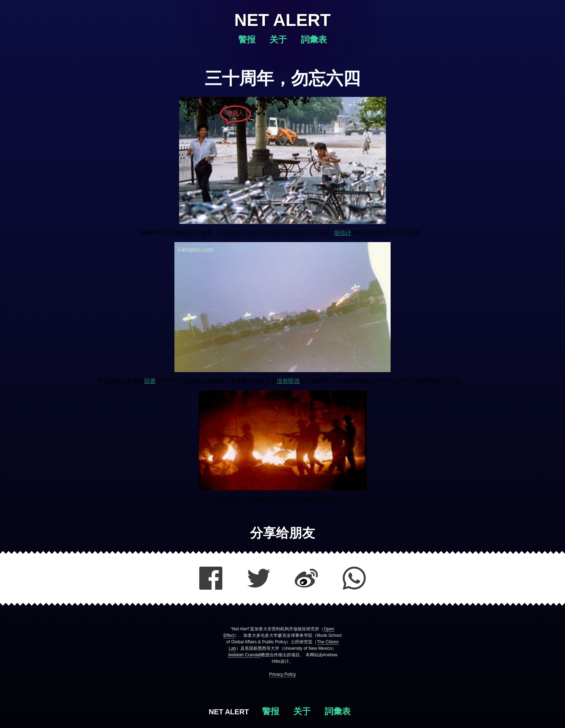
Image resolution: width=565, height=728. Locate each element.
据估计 (343, 233)
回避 (150, 381)
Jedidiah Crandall (244, 655)
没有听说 (288, 381)
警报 (248, 39)
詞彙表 (314, 39)
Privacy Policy (283, 674)
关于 (279, 39)
